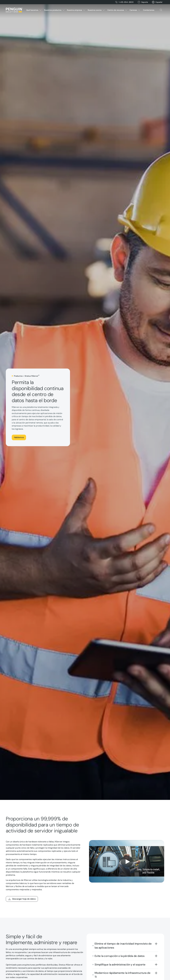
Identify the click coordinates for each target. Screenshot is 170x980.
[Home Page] (14, 10)
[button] (159, 2)
